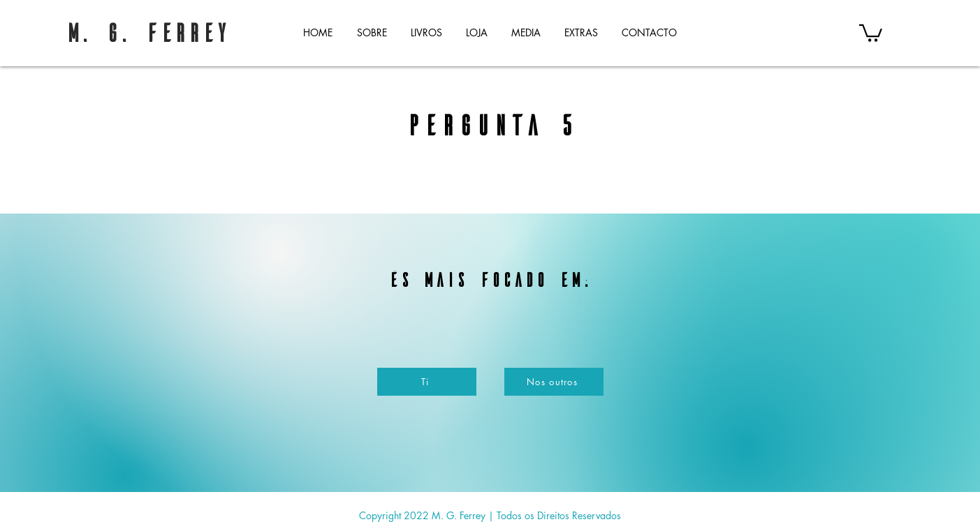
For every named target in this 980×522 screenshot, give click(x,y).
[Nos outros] (554, 382)
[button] (426, 32)
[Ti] (427, 382)
